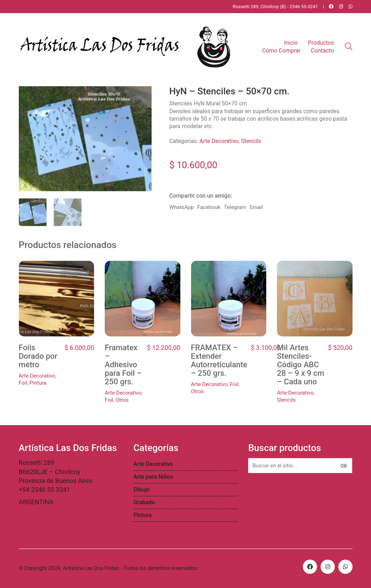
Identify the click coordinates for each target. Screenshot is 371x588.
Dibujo (142, 490)
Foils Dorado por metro (38, 356)
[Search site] (349, 48)
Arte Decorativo (219, 141)
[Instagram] (328, 567)
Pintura (38, 383)
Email (256, 207)
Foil (23, 383)
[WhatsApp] (345, 567)
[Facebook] (310, 567)
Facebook (209, 207)
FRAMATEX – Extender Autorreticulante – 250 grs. (219, 361)
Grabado (144, 502)
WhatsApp (182, 207)
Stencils (251, 141)
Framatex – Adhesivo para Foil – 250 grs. (123, 365)
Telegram (235, 207)
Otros (122, 400)
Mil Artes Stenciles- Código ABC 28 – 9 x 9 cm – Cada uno (301, 365)
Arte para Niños (153, 477)
